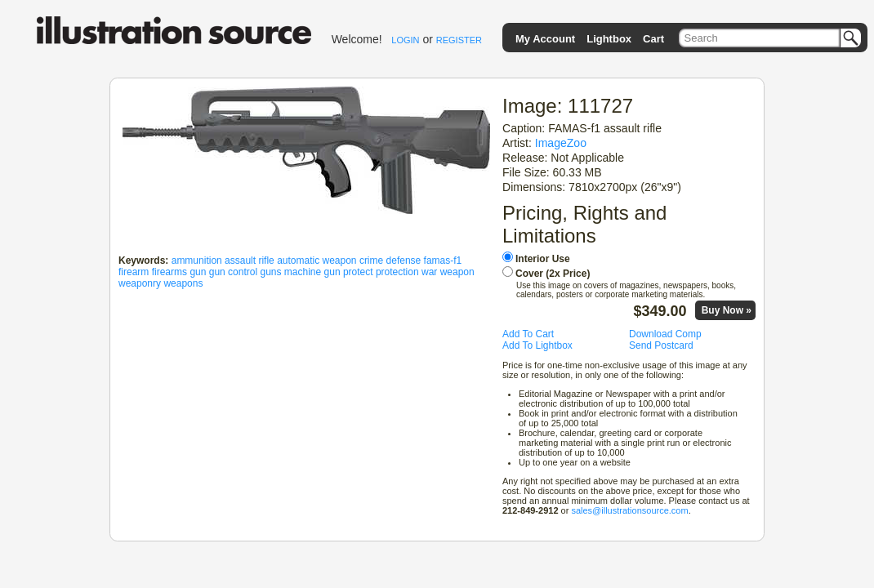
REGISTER (459, 40)
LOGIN (405, 40)
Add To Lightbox (537, 345)
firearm (134, 272)
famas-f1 (443, 261)
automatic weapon (317, 261)
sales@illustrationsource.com (629, 510)
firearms (169, 272)
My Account (545, 39)
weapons (183, 283)
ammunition (197, 261)
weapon (457, 272)
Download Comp (665, 334)
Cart (653, 39)
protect (358, 272)
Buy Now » (727, 310)
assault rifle (250, 261)
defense (404, 261)
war (429, 272)
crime (371, 261)
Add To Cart (528, 334)
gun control (233, 272)
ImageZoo (561, 143)
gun (198, 272)
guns (270, 272)
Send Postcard (661, 345)
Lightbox (609, 39)
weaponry (140, 283)
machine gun (312, 272)
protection (397, 272)
